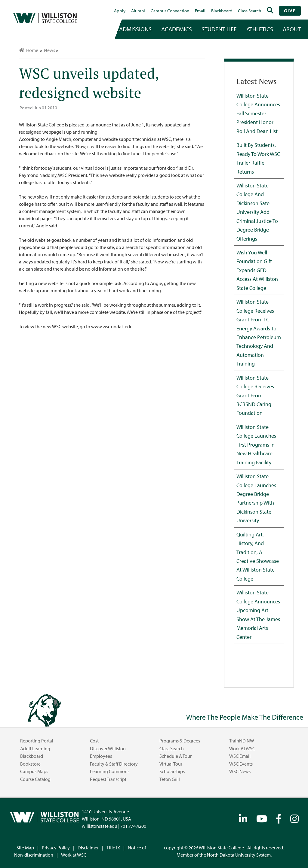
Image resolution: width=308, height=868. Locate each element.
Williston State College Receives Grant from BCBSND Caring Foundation (255, 395)
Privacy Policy (56, 848)
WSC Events (241, 764)
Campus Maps (34, 771)
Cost (94, 741)
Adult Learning (35, 748)
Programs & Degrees (180, 741)
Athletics (260, 29)
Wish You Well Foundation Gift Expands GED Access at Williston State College (257, 270)
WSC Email (240, 756)
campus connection (170, 11)
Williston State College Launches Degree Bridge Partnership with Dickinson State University (256, 498)
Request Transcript (108, 779)
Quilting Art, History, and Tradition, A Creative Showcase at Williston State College (258, 556)
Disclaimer (88, 848)
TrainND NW (242, 741)
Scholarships (172, 771)
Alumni (138, 11)
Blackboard (222, 11)
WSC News (240, 771)
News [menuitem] (49, 50)
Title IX (113, 848)
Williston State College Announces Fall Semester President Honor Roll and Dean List (258, 113)
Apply (120, 11)
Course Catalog (35, 779)
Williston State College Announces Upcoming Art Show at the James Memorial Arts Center (258, 614)
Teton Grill (170, 779)
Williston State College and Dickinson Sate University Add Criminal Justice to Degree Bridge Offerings (257, 212)
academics (177, 29)
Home (29, 50)
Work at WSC (242, 748)
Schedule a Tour (176, 756)
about (292, 29)
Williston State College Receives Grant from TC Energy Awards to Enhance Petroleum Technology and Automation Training (259, 332)
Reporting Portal (37, 741)
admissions (135, 29)
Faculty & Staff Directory (114, 764)
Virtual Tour (171, 764)
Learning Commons (110, 771)
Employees (101, 756)
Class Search (249, 11)
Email (200, 11)
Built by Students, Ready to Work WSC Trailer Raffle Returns (258, 158)
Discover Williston (108, 748)
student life (219, 29)
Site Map (25, 848)
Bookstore (30, 764)
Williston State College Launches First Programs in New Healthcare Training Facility (256, 445)
